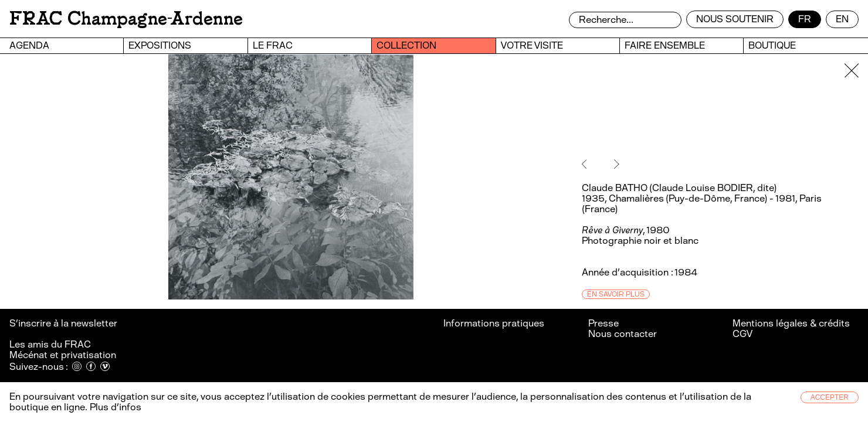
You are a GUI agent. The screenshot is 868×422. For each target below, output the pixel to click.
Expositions (160, 45)
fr (805, 19)
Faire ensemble (665, 45)
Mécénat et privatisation (63, 355)
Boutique (772, 45)
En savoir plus (616, 294)
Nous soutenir (735, 19)
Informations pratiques (494, 323)
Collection (406, 45)
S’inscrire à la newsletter (64, 323)
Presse (603, 323)
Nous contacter (623, 334)
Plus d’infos (114, 407)
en (842, 19)
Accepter (830, 397)
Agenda (29, 45)
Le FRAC (273, 45)
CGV (742, 334)
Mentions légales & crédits (791, 323)
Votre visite (532, 45)
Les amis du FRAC (50, 344)
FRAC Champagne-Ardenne (126, 18)
